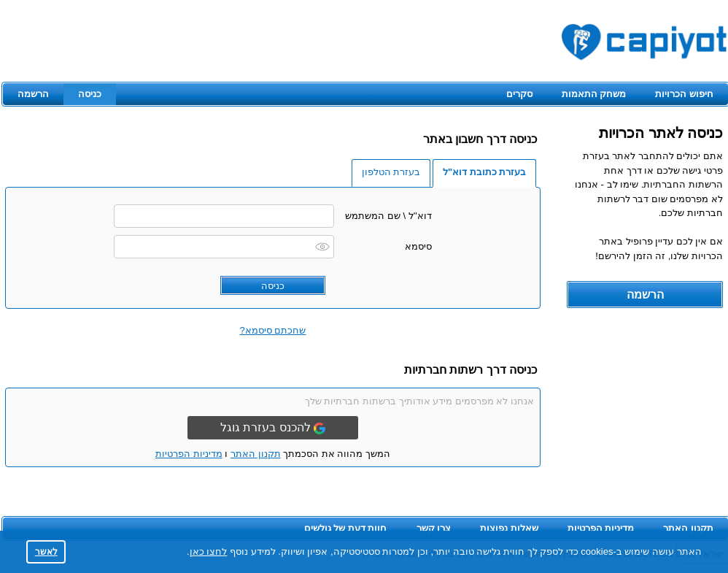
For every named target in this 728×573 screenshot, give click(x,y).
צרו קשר (434, 528)
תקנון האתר (256, 454)
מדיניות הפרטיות (189, 454)
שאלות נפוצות (509, 528)
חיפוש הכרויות (684, 94)
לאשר (46, 551)
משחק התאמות (594, 94)
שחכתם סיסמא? (273, 330)
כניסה (90, 94)
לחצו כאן (209, 551)
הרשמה (33, 94)
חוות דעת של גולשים (346, 528)
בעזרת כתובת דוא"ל (484, 172)
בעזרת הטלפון (391, 172)
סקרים (519, 94)
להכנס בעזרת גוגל (273, 428)
